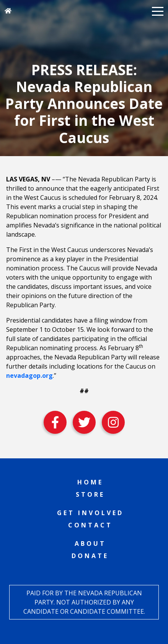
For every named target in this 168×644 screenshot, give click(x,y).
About (90, 544)
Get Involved (90, 513)
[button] (158, 11)
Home (90, 482)
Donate (90, 556)
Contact (90, 525)
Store (90, 494)
